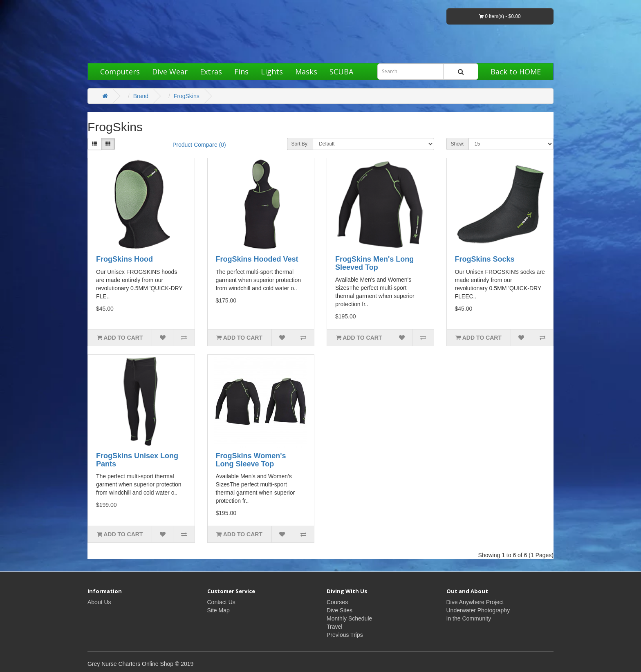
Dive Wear (170, 72)
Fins (241, 72)
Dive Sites (340, 610)
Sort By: (300, 144)
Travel (334, 627)
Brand (141, 96)
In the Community (469, 618)
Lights (272, 72)
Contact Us (221, 602)
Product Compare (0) (199, 145)
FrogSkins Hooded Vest (257, 259)
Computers (120, 72)
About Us (99, 602)
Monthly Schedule (349, 618)
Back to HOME (516, 72)
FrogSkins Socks (485, 259)
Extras (211, 72)
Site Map (219, 610)
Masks (306, 72)
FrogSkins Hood (124, 259)
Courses (337, 602)
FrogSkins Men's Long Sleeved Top (374, 263)
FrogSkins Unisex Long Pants (137, 460)
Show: (458, 144)
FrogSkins (187, 96)
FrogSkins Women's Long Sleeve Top (251, 460)
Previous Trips (345, 635)
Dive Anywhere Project (475, 602)
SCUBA (341, 72)
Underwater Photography (478, 610)
